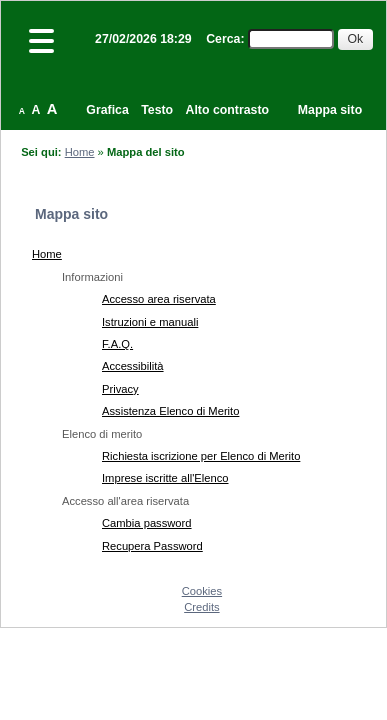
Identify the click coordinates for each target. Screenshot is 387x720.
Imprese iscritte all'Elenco (165, 478)
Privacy (120, 389)
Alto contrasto (227, 110)
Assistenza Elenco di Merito (170, 411)
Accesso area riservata (159, 299)
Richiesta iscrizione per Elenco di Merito (201, 456)
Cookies (202, 591)
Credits (201, 607)
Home (80, 152)
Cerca (223, 39)
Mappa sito (330, 110)
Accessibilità (133, 366)
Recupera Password (152, 546)
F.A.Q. (117, 344)
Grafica (107, 110)
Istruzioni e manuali (150, 322)
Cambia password (147, 523)
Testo (157, 110)
